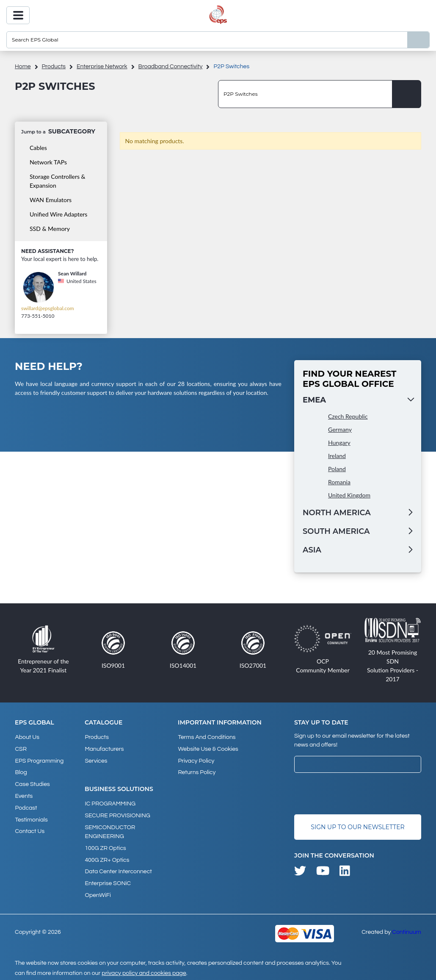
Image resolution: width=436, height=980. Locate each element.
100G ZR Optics (105, 846)
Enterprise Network (102, 67)
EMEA (314, 400)
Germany (340, 429)
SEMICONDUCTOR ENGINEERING (110, 830)
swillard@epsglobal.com (48, 308)
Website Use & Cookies (208, 749)
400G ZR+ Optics (107, 858)
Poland (337, 469)
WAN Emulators (51, 200)
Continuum (407, 929)
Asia (312, 550)
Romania (339, 482)
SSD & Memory (50, 229)
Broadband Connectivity (171, 67)
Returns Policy (197, 772)
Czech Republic (348, 416)
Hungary (339, 443)
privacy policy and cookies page (144, 970)
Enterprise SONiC (108, 880)
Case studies (32, 783)
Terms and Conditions (207, 737)
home (23, 67)
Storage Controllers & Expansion (58, 181)
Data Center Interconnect (118, 869)
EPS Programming (39, 760)
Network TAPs (48, 162)
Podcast (26, 806)
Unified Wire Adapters (58, 214)
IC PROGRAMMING (110, 803)
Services (96, 760)
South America (336, 531)
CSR (21, 749)
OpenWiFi (98, 892)
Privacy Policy (196, 760)
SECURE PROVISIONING (117, 814)
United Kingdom (349, 495)
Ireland (337, 456)
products (54, 67)
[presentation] (359, 794)
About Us (27, 737)
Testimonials (31, 817)
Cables (38, 148)
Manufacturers (104, 749)
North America (337, 513)
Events (24, 794)
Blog (21, 772)
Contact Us (30, 829)
